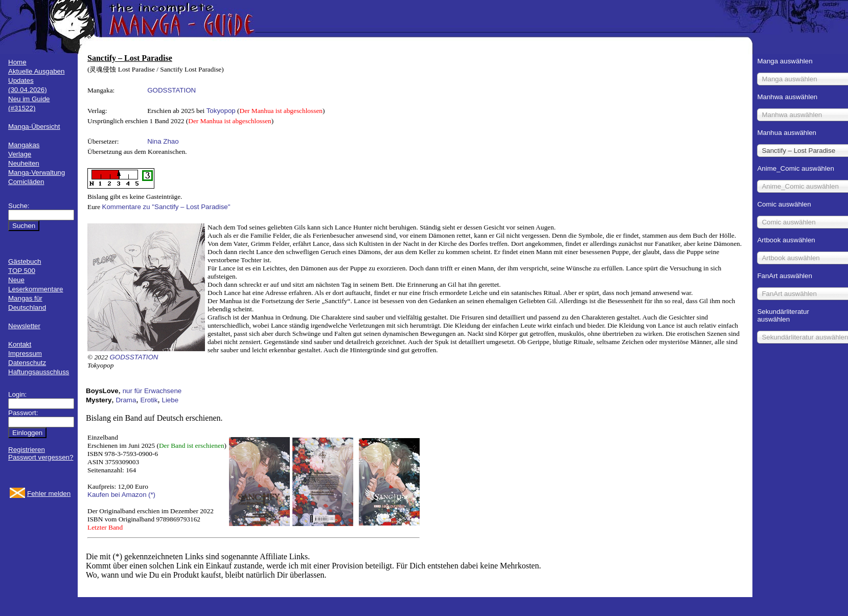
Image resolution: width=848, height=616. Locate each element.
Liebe (170, 400)
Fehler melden (49, 494)
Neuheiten (24, 163)
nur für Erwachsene (152, 391)
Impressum (25, 353)
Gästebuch (25, 261)
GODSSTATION (171, 90)
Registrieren (27, 450)
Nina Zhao (163, 141)
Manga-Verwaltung (37, 173)
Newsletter (24, 326)
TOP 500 (22, 271)
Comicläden (26, 182)
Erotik (149, 400)
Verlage (20, 154)
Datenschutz (27, 363)
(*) (152, 495)
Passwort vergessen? (41, 457)
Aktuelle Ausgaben (36, 71)
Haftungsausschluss (39, 372)
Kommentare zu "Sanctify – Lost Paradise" (166, 207)
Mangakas (24, 145)
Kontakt (20, 344)
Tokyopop (221, 111)
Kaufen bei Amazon (117, 495)
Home (17, 62)
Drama (126, 400)
